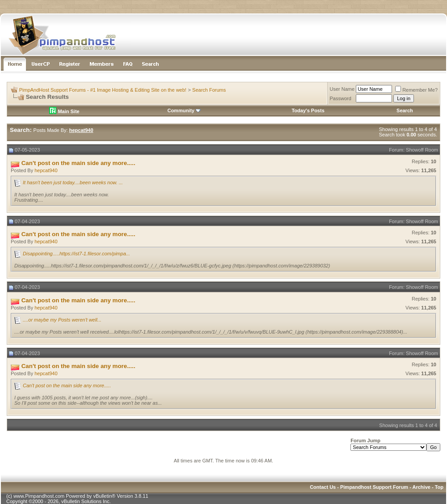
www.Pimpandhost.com (39, 496)
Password (341, 98)
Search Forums (209, 90)
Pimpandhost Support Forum (374, 487)
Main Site (64, 111)
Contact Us (323, 487)
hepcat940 (46, 170)
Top (439, 487)
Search (405, 110)
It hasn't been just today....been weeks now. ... (73, 182)
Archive (422, 487)
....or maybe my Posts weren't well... (62, 320)
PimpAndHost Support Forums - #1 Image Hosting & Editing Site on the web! (103, 90)
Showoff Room (422, 150)
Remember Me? (416, 90)
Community (184, 110)
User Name (342, 89)
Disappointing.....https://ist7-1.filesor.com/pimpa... (76, 254)
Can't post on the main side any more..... (67, 385)
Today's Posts (308, 110)
